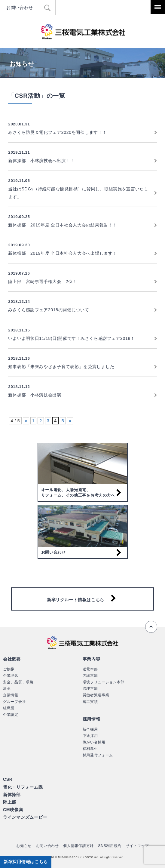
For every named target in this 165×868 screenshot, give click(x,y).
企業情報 (11, 695)
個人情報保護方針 (78, 846)
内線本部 (90, 676)
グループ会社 (14, 702)
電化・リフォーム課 (23, 787)
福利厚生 (90, 749)
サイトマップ (137, 846)
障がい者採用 (94, 742)
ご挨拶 (9, 669)
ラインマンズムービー (25, 817)
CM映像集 (13, 810)
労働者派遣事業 (96, 695)
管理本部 (90, 688)
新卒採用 (90, 729)
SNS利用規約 (110, 846)
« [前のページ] (26, 421)
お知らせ (24, 846)
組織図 (9, 708)
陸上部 (10, 802)
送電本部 (90, 669)
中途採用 (90, 736)
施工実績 (90, 702)
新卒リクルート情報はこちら (76, 600)
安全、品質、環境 (18, 682)
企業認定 (11, 715)
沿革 (7, 688)
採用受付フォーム (98, 755)
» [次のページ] (70, 421)
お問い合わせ (20, 8)
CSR (8, 779)
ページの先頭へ (151, 627)
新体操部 (12, 795)
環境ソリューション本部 (104, 682)
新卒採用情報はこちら (26, 862)
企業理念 (11, 676)
